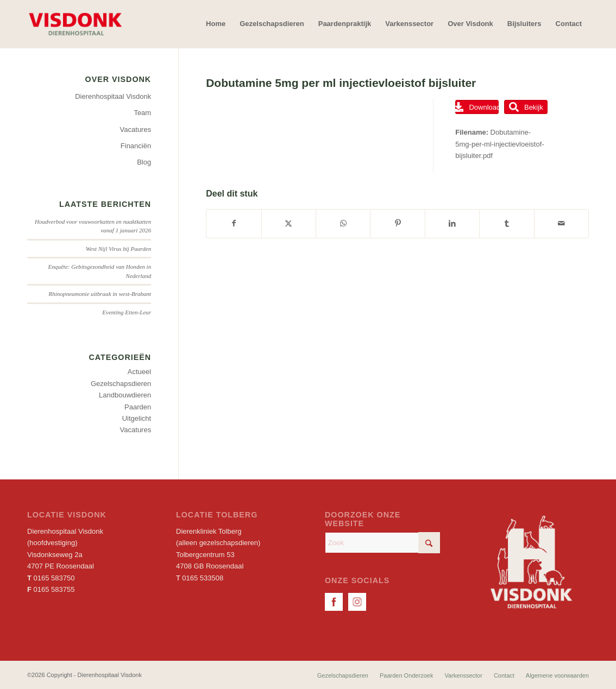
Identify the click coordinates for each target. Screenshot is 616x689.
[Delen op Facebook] (234, 223)
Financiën (136, 146)
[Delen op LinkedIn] (452, 223)
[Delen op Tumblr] (507, 223)
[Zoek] (382, 543)
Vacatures (136, 129)
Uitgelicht (137, 418)
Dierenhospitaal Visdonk (113, 96)
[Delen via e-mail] (561, 223)
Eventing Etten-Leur (127, 312)
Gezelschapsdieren (121, 384)
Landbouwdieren (125, 395)
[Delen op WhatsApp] (343, 223)
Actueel (139, 372)
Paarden (138, 407)
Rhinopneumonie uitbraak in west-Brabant (100, 294)
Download (477, 107)
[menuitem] (216, 24)
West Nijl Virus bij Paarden (119, 249)
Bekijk (526, 107)
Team (142, 113)
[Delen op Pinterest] (397, 223)
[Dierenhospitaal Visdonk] (75, 24)
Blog (144, 162)
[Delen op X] (289, 223)
